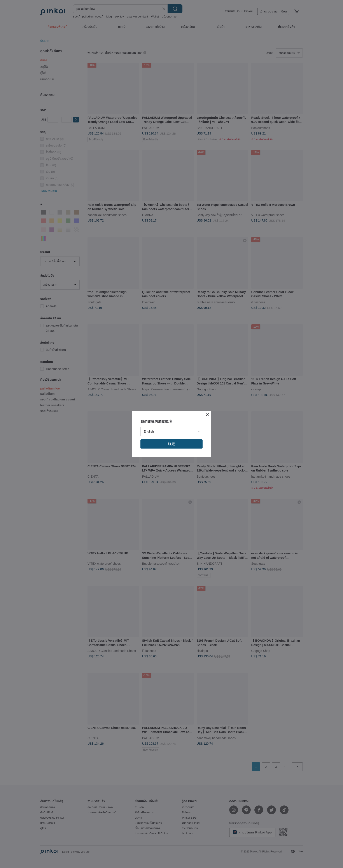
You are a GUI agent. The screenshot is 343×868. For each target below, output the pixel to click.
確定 (171, 444)
